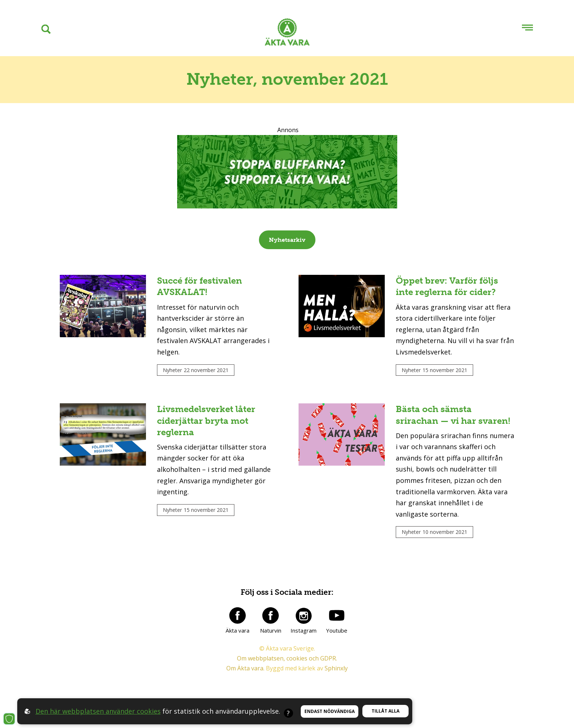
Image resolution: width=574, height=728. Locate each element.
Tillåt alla (385, 711)
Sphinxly (336, 668)
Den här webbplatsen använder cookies (98, 711)
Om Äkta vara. (245, 668)
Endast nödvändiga (330, 711)
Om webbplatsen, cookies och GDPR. (287, 658)
